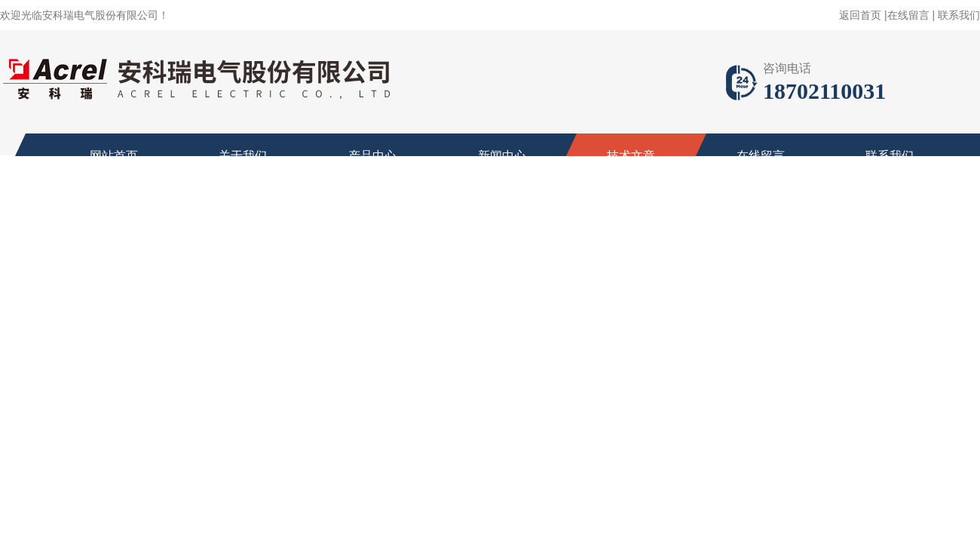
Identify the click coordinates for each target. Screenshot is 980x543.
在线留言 (908, 15)
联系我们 (959, 15)
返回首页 (860, 15)
